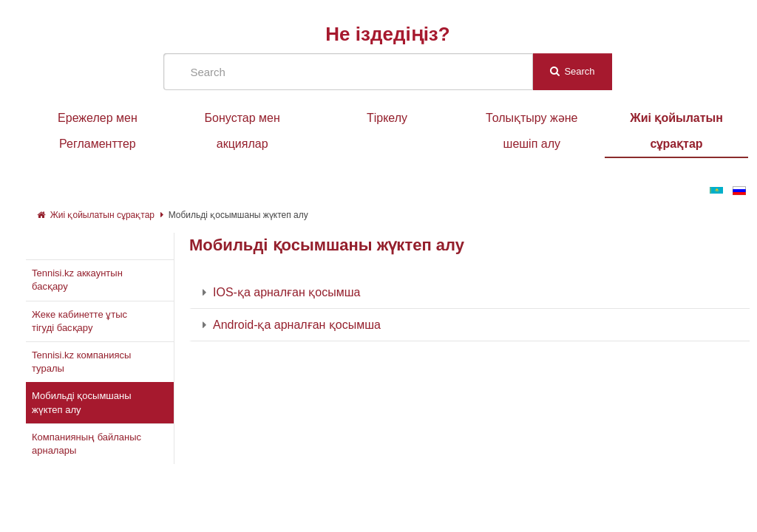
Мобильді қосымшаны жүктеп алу (238, 215)
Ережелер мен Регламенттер (98, 131)
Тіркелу (387, 118)
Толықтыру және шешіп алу (532, 131)
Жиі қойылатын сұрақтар (676, 131)
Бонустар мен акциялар (242, 131)
